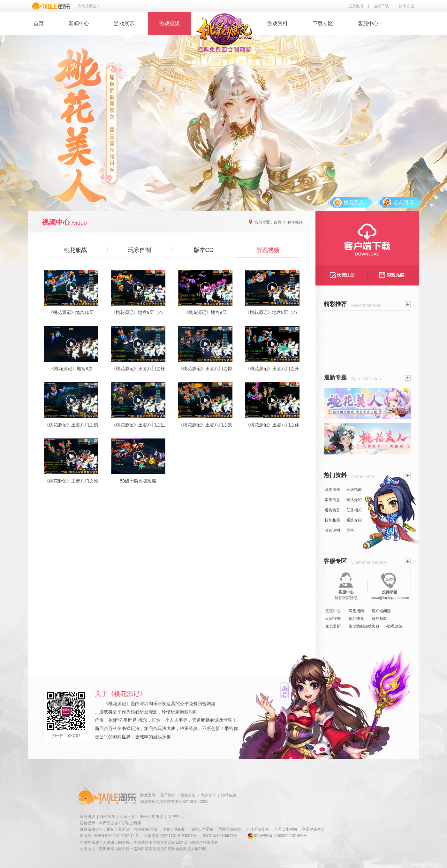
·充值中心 (333, 611)
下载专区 (323, 23)
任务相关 (354, 510)
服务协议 (87, 817)
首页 (39, 23)
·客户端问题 (381, 611)
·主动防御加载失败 (363, 626)
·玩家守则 (333, 619)
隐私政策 (108, 817)
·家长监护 (333, 626)
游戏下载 (381, 6)
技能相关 (332, 520)
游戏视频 (170, 23)
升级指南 (354, 490)
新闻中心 (79, 23)
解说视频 (295, 222)
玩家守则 (128, 817)
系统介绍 (354, 520)
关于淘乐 (168, 795)
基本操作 (332, 490)
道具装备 (332, 510)
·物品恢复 (356, 619)
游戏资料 (277, 23)
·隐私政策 (394, 626)
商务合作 (208, 795)
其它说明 (332, 530)
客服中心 (368, 23)
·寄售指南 (356, 611)
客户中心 (176, 817)
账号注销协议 (152, 817)
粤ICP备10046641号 (220, 836)
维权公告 (188, 795)
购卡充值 (406, 6)
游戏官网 (148, 795)
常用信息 (332, 500)
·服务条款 (379, 619)
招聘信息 (229, 795)
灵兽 (350, 530)
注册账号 (356, 6)
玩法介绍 (354, 500)
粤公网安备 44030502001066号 (277, 836)
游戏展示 (124, 23)
